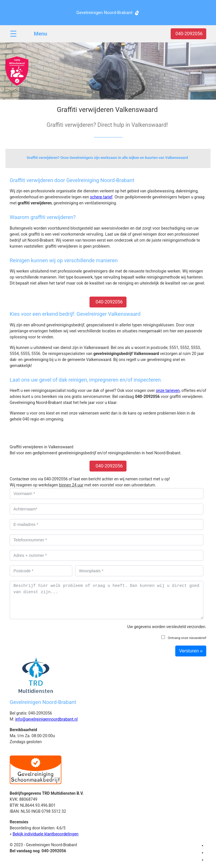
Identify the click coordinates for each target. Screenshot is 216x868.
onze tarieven (168, 390)
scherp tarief (101, 197)
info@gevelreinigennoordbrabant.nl (46, 719)
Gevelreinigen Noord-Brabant (104, 13)
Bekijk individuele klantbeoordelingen (46, 834)
